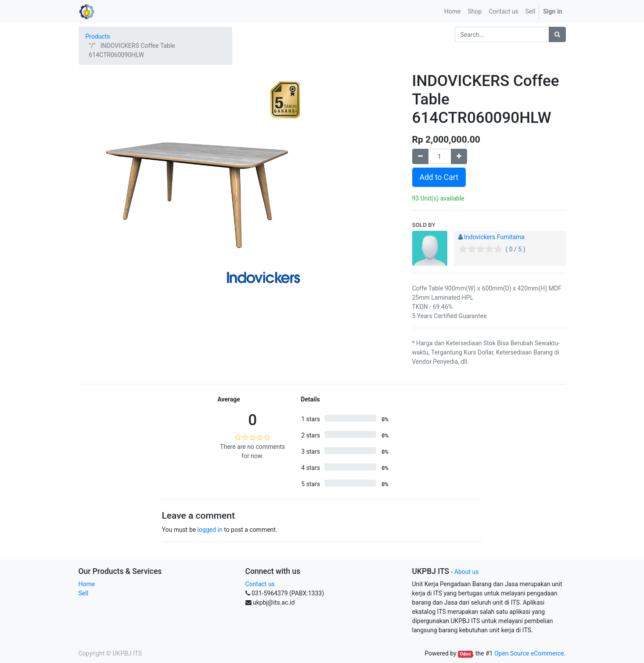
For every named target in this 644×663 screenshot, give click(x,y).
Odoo (465, 654)
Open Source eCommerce (529, 653)
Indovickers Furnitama (494, 237)
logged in (210, 530)
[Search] (557, 34)
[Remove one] (420, 156)
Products (98, 36)
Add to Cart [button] (439, 177)
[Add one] (459, 156)
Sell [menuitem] (531, 11)
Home (87, 584)
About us (467, 572)
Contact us (260, 584)
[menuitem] (453, 12)
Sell (84, 593)
